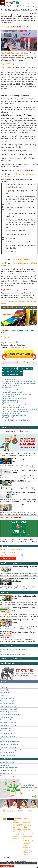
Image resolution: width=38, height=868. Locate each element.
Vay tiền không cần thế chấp (9, 744)
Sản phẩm (5, 593)
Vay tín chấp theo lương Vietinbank (13, 371)
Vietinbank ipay (7, 388)
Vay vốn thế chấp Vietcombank (10, 715)
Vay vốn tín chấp (12, 6)
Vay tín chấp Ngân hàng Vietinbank (15, 53)
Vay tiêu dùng (5, 693)
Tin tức (4, 6)
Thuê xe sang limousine (8, 770)
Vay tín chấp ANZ (6, 728)
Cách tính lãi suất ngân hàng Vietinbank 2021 (16, 394)
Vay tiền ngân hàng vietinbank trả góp (14, 416)
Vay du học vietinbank (9, 379)
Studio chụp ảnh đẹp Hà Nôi (9, 768)
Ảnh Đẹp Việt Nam (6, 773)
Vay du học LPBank (19, 505)
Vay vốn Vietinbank (18, 824)
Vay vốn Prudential (18, 837)
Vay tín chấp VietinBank (8, 704)
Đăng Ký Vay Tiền (8, 558)
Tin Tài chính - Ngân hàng (26, 6)
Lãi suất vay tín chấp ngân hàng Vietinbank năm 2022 (19, 383)
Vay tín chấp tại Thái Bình (10, 403)
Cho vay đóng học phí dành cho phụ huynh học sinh (19, 381)
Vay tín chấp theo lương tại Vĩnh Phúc (14, 399)
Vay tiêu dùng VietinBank (10, 369)
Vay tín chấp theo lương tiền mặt (11, 750)
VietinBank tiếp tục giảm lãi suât (12, 392)
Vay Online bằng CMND (27, 863)
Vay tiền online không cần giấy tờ (24, 567)
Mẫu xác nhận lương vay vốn (10, 776)
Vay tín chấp (5, 863)
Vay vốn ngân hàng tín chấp (12, 563)
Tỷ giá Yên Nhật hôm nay (21, 481)
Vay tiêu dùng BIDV (7, 717)
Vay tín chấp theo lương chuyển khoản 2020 (16, 420)
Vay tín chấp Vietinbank (22, 259)
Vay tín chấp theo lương (8, 747)
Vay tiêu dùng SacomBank (9, 725)
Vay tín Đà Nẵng (27, 851)
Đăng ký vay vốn (7, 866)
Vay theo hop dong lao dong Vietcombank (15, 405)
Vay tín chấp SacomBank (8, 723)
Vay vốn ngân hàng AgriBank (10, 701)
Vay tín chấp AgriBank (7, 698)
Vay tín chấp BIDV (6, 720)
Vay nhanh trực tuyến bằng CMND (15, 431)
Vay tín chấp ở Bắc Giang (10, 401)
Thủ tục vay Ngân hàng (8, 755)
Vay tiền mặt (16, 838)
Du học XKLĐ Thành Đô (8, 762)
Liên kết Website (7, 759)
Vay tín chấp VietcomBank (9, 709)
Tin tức (3, 428)
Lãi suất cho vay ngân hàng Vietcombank (14, 649)
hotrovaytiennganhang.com (18, 347)
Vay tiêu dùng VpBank (7, 734)
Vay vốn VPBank (17, 829)
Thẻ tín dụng (4, 695)
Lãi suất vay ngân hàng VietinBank (12, 374)
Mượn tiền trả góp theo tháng (10, 652)
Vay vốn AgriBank (17, 819)
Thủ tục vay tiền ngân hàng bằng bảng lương (16, 411)
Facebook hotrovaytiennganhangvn (12, 549)
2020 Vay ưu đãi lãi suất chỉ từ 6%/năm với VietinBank (19, 409)
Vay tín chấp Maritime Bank (9, 739)
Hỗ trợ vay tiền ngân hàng (11, 337)
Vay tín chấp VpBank (7, 731)
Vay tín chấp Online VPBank (11, 518)
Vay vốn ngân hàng (8, 663)
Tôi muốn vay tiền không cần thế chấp (13, 655)
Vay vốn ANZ (16, 831)
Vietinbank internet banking (10, 414)
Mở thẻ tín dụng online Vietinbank (13, 390)
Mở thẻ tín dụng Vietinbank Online (13, 407)
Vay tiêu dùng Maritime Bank (10, 742)
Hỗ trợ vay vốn (6, 546)
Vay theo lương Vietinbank (10, 386)
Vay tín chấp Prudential (8, 753)
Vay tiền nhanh (7, 646)
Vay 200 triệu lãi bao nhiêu (10, 418)
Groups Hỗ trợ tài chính (8, 552)
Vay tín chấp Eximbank (8, 736)
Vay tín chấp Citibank (8, 396)
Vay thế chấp (14, 863)
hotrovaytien (11, 343)
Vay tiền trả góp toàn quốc (11, 658)
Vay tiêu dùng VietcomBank (9, 712)
